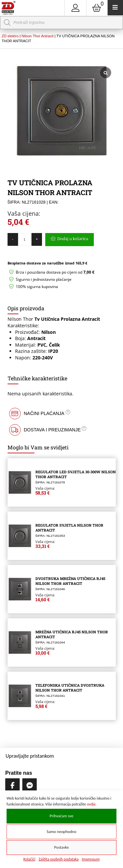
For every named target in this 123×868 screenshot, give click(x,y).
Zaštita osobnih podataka (59, 859)
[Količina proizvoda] (24, 239)
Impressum (91, 859)
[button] (62, 414)
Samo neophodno (61, 832)
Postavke (61, 847)
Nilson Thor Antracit (38, 36)
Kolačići (29, 859)
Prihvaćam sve (61, 816)
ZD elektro (10, 36)
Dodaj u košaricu (73, 239)
